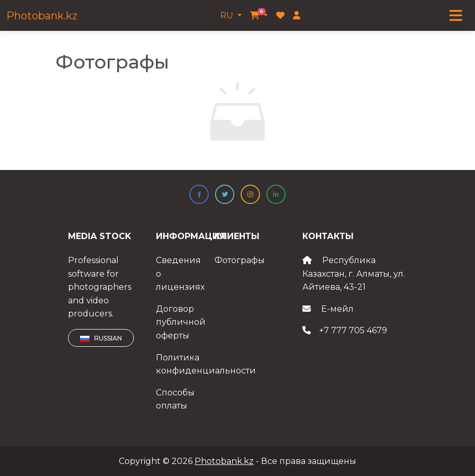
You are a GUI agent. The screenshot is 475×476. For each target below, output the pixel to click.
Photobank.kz (42, 16)
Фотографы (240, 260)
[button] (199, 194)
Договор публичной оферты (181, 322)
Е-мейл (337, 309)
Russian (101, 338)
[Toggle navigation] (456, 16)
